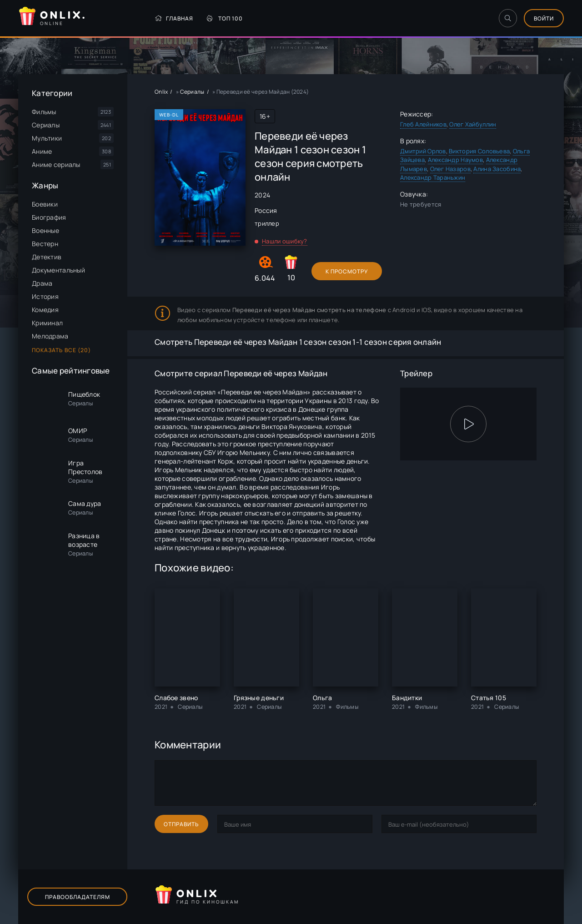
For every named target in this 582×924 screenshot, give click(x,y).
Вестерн (45, 244)
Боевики (45, 204)
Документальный (58, 270)
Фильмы (44, 112)
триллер (267, 223)
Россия (266, 210)
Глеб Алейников (423, 124)
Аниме (42, 151)
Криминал (47, 323)
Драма (42, 283)
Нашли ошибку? (285, 241)
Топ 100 (225, 18)
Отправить (181, 824)
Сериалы (46, 125)
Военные (45, 230)
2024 (262, 195)
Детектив (47, 257)
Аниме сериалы (56, 164)
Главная (174, 18)
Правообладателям (78, 897)
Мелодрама (50, 336)
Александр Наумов (455, 160)
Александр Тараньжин (433, 177)
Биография (49, 217)
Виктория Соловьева (479, 151)
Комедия (45, 310)
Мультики (47, 138)
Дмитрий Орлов (423, 151)
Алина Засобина (497, 169)
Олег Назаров (450, 169)
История (45, 296)
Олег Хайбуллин (473, 124)
